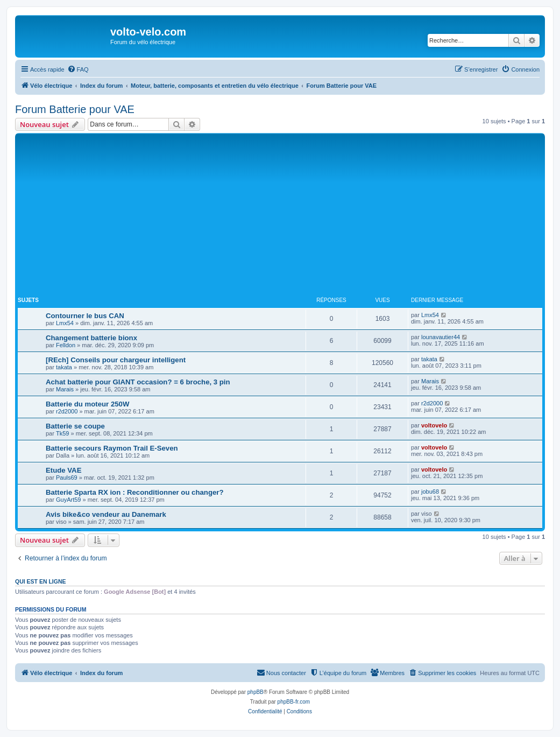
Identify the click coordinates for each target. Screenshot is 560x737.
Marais (65, 389)
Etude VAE (63, 470)
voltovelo (434, 425)
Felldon (66, 345)
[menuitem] (78, 69)
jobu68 (430, 492)
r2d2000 (67, 411)
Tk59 (62, 433)
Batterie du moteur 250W (87, 404)
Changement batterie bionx (91, 338)
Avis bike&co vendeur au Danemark (106, 514)
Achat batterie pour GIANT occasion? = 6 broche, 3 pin (138, 382)
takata (64, 367)
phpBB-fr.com (294, 702)
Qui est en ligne (41, 581)
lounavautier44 (441, 337)
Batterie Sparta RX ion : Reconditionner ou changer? (134, 492)
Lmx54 (65, 323)
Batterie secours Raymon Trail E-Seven (112, 448)
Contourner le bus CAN (85, 316)
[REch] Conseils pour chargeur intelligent (116, 360)
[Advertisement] (289, 216)
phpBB (256, 692)
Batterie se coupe (75, 426)
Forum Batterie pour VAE (75, 109)
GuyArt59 (68, 500)
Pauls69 (67, 478)
